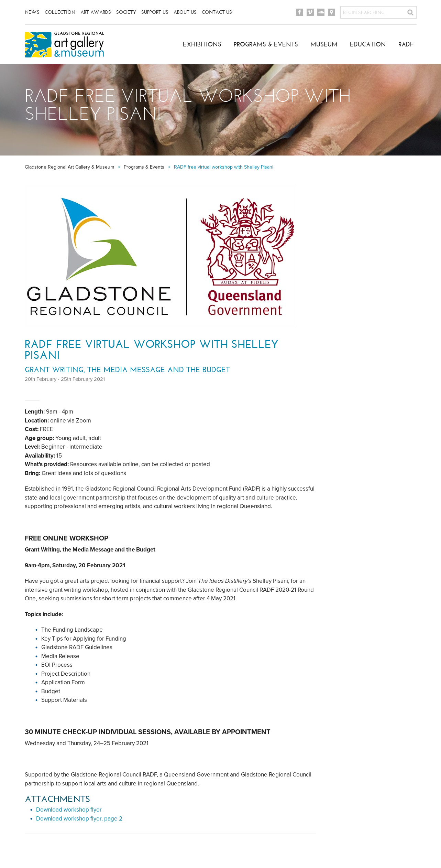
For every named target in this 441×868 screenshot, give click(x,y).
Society (126, 12)
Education (368, 44)
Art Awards (96, 12)
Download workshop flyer (69, 810)
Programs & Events (266, 44)
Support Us (155, 12)
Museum (324, 44)
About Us (185, 12)
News (32, 12)
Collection (60, 12)
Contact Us (217, 12)
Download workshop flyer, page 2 (79, 819)
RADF (406, 44)
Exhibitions (202, 44)
